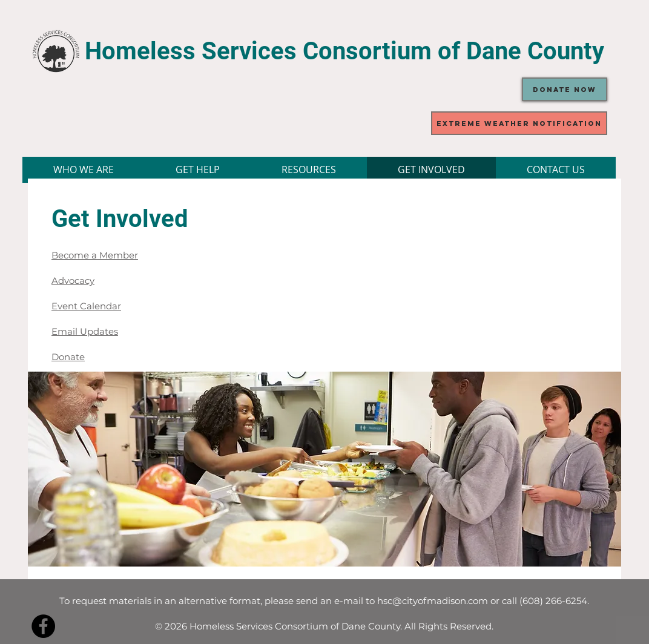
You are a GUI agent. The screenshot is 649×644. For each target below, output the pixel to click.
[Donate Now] (565, 89)
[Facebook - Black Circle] (43, 626)
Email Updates (85, 331)
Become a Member (95, 255)
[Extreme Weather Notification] (519, 123)
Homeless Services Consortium (261, 51)
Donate (68, 357)
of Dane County (521, 51)
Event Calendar (86, 306)
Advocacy (73, 281)
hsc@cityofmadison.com (433, 601)
